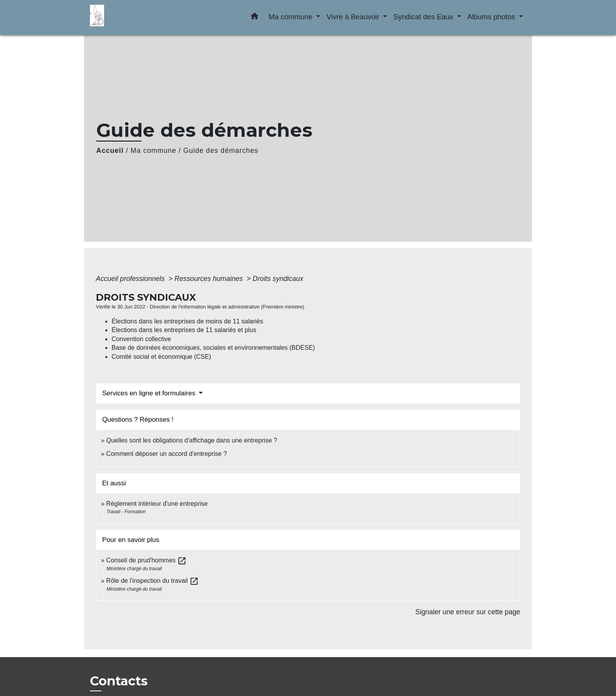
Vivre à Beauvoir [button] (354, 17)
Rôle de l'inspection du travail (152, 581)
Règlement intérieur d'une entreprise (157, 504)
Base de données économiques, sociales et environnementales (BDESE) (213, 348)
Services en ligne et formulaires (150, 393)
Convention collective (141, 339)
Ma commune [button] (292, 17)
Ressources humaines (210, 279)
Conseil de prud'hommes (146, 560)
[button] (255, 18)
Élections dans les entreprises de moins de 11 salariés (187, 321)
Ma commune (153, 151)
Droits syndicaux (278, 279)
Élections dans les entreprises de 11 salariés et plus (184, 330)
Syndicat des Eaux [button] (424, 17)
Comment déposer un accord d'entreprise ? (166, 454)
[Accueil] (139, 17)
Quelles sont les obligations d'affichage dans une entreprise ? (192, 440)
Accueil (110, 151)
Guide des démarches (221, 151)
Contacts (119, 681)
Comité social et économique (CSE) (161, 357)
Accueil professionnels (131, 279)
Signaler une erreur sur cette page (468, 612)
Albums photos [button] (492, 17)
